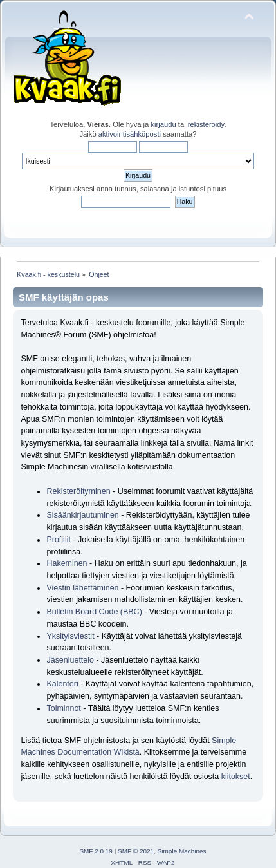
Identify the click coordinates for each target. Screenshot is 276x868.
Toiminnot (63, 708)
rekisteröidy (206, 124)
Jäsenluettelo (70, 660)
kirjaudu (163, 124)
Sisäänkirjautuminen (82, 515)
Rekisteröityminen (78, 491)
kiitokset (236, 777)
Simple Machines (182, 851)
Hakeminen (67, 563)
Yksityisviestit (70, 636)
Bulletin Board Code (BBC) (95, 612)
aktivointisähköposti (130, 134)
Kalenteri (62, 684)
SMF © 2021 (136, 851)
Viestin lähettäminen (82, 588)
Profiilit (58, 540)
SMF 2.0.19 (96, 851)
